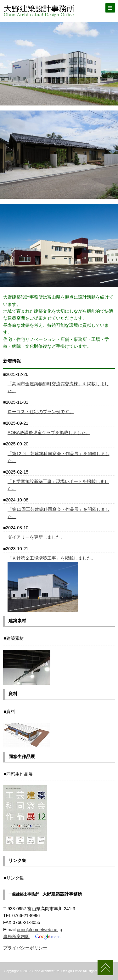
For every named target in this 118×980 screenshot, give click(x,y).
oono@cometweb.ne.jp (39, 930)
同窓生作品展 (20, 774)
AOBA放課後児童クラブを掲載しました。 (49, 433)
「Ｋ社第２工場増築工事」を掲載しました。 (52, 558)
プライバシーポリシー (25, 948)
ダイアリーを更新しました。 (36, 537)
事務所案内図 (16, 936)
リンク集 (15, 878)
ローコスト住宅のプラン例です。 (41, 412)
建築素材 (15, 638)
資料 (11, 711)
